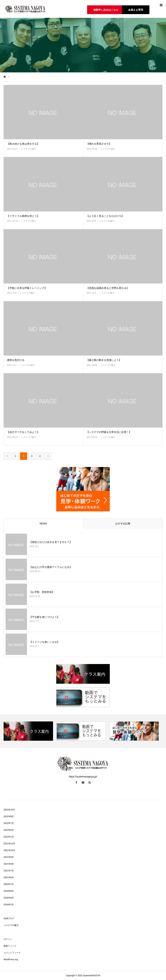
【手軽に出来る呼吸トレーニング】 (27, 288)
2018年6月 (9, 898)
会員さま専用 (136, 10)
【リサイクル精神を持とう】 (23, 216)
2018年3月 (9, 905)
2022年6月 (9, 830)
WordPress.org (11, 959)
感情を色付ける (16, 360)
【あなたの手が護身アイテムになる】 (51, 567)
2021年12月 (9, 844)
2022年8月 (9, 816)
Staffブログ (9, 918)
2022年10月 (9, 810)
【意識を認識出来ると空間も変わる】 (108, 288)
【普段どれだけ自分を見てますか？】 (51, 542)
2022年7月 (9, 823)
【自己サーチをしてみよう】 (23, 432)
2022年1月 (9, 837)
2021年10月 (9, 850)
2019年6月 (9, 891)
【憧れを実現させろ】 (99, 144)
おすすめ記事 (123, 524)
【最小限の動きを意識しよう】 (104, 360)
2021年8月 (9, 864)
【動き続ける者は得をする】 (23, 144)
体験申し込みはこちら (106, 10)
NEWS (43, 524)
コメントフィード (12, 953)
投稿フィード (10, 946)
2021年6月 (9, 877)
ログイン (8, 939)
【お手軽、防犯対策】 (42, 592)
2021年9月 (9, 857)
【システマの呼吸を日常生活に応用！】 (113, 432)
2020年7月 (9, 884)
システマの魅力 (29, 149)
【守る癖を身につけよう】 (44, 617)
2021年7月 (9, 871)
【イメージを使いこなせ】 (44, 642)
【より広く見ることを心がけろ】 (112, 216)
